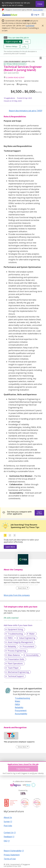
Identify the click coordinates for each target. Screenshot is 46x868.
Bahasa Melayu (12, 46)
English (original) (12, 42)
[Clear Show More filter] (23, 747)
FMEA (10, 638)
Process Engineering (17, 651)
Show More (22, 747)
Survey (8, 821)
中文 (27, 42)
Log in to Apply (23, 769)
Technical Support (16, 676)
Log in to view (39, 513)
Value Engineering (27, 638)
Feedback (9, 836)
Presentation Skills (16, 659)
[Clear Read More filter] (23, 588)
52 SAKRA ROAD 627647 (15, 77)
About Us (8, 817)
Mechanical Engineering (18, 672)
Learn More (10, 547)
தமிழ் (24, 46)
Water (32, 634)
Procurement (28, 647)
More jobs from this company (17, 595)
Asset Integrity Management (20, 642)
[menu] (43, 15)
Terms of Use (10, 859)
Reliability (12, 647)
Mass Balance (14, 655)
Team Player (13, 668)
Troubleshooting (15, 634)
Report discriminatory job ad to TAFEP (26, 111)
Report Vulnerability (14, 851)
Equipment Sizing (15, 629)
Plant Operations (15, 664)
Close (40, 4)
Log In (37, 15)
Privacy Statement (12, 855)
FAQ (7, 841)
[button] (42, 26)
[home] (9, 15)
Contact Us (10, 832)
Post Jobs (8, 825)
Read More (22, 588)
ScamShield (30, 26)
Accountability (32, 655)
